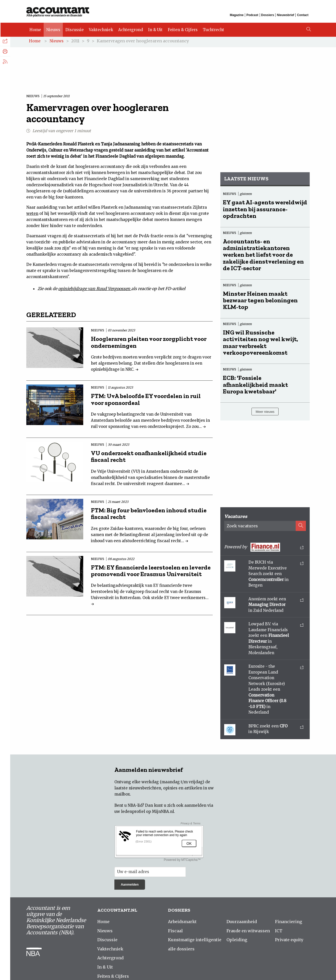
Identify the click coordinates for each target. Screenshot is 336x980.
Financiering (289, 923)
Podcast (252, 15)
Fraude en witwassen (248, 932)
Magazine (237, 15)
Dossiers (268, 15)
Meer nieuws (265, 413)
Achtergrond (130, 29)
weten (32, 215)
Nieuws (53, 29)
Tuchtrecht (213, 29)
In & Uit (155, 29)
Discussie (74, 29)
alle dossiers (181, 950)
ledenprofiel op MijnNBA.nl (147, 813)
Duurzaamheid (242, 923)
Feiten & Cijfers (182, 29)
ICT (279, 932)
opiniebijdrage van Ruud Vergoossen (95, 290)
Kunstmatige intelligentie (195, 941)
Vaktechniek (100, 29)
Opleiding (237, 941)
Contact (303, 15)
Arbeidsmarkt (182, 923)
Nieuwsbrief (285, 15)
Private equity (289, 941)
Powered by (264, 548)
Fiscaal (175, 932)
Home (35, 29)
